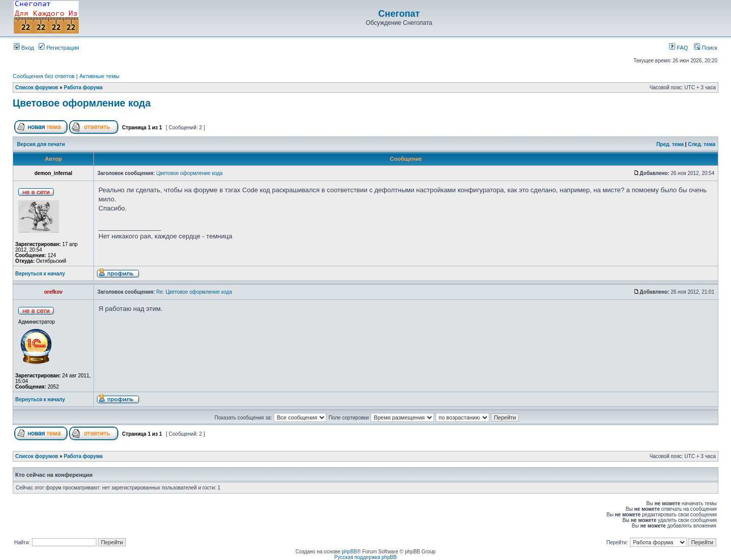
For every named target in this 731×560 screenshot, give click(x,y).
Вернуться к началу (40, 274)
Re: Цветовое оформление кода (194, 292)
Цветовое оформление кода (82, 103)
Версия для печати (41, 144)
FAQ (678, 48)
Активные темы (99, 76)
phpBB (349, 552)
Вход (24, 48)
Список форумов (37, 87)
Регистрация (59, 48)
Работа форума (83, 87)
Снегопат (399, 14)
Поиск (706, 48)
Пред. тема (670, 144)
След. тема (702, 144)
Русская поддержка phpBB (365, 557)
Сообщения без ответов (44, 76)
